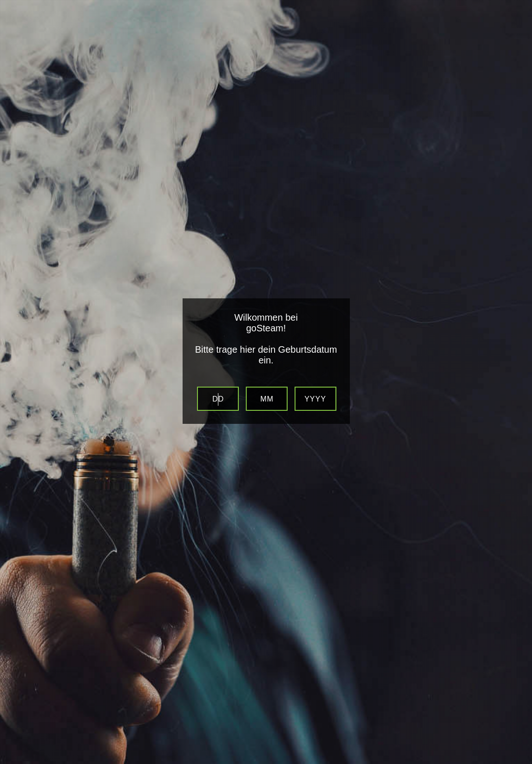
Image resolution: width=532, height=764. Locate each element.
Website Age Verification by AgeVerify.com (520, 762)
